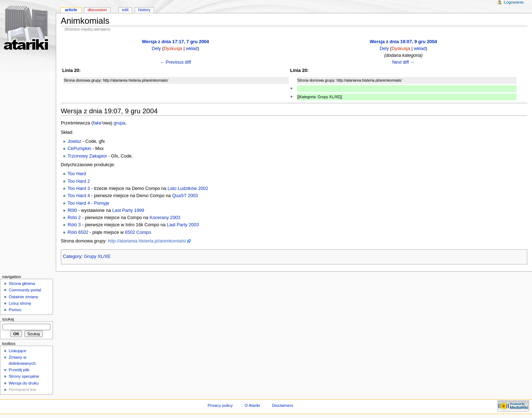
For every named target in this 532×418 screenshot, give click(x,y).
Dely (156, 49)
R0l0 (72, 210)
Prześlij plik (19, 370)
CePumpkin (80, 149)
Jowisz (75, 141)
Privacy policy (220, 405)
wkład (191, 49)
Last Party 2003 (183, 225)
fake (97, 123)
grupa (120, 123)
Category (72, 256)
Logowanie (514, 2)
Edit (125, 10)
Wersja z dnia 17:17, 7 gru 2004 (175, 42)
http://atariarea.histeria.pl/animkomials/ (147, 241)
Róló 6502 (78, 232)
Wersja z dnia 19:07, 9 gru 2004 (403, 42)
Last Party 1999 (128, 210)
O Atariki (252, 405)
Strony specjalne (24, 376)
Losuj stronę (20, 303)
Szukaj (8, 319)
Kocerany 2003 (165, 218)
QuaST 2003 (185, 196)
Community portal (25, 290)
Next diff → (403, 62)
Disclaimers (282, 405)
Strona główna (22, 283)
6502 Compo (138, 232)
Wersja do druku (24, 383)
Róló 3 (74, 225)
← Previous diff (175, 62)
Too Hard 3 (79, 188)
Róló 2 (74, 218)
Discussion (97, 10)
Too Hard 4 (79, 196)
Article (71, 10)
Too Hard (77, 174)
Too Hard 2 (79, 181)
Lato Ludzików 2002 (188, 188)
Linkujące (17, 351)
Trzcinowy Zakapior (87, 156)
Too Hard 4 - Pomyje (89, 203)
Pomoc (15, 310)
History (144, 10)
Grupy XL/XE (97, 256)
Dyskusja (173, 49)
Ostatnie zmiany (23, 297)
